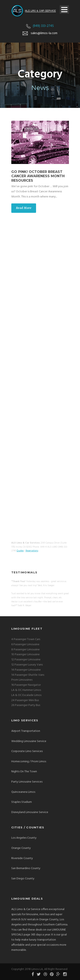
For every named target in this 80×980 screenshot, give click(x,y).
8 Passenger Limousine (25, 650)
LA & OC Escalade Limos (26, 695)
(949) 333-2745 (43, 26)
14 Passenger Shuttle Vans (28, 675)
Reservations (32, 551)
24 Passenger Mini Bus (25, 700)
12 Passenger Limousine (26, 660)
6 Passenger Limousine (25, 644)
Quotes (20, 551)
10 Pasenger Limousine (25, 655)
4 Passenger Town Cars (26, 639)
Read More (24, 208)
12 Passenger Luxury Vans (27, 665)
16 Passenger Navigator (26, 685)
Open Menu (64, 9)
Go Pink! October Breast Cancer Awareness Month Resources (38, 176)
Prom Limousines (22, 680)
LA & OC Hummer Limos (26, 690)
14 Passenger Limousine (26, 670)
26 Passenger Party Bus (26, 705)
